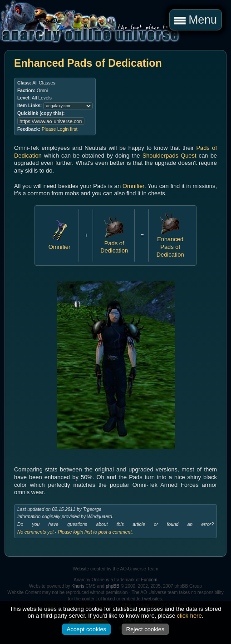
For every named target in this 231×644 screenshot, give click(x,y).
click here (189, 616)
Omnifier (133, 186)
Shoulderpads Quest (170, 156)
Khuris (78, 586)
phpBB (113, 586)
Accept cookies (86, 629)
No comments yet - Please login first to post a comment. (75, 532)
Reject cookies (145, 629)
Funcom (149, 580)
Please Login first (60, 129)
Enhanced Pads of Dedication (170, 243)
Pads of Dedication (114, 243)
